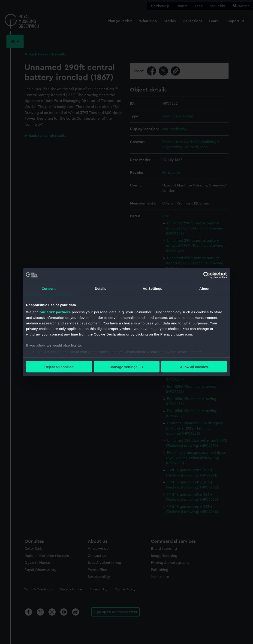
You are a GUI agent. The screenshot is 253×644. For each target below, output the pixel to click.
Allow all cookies (194, 367)
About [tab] (205, 288)
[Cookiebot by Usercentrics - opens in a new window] (207, 275)
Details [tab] (101, 288)
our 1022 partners (55, 312)
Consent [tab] (49, 288)
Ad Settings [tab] (152, 288)
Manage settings (127, 367)
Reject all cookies (59, 367)
